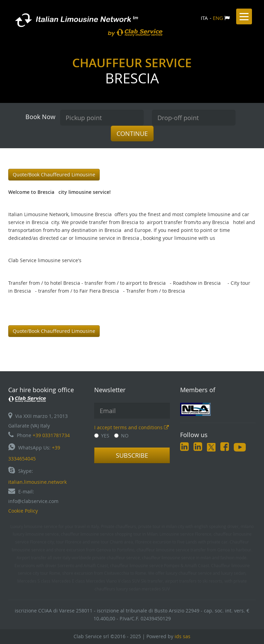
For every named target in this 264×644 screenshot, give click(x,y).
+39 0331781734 (51, 435)
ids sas (183, 636)
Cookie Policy (23, 511)
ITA (204, 18)
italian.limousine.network (37, 482)
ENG (218, 18)
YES (102, 436)
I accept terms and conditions (131, 427)
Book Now (40, 117)
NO (121, 436)
